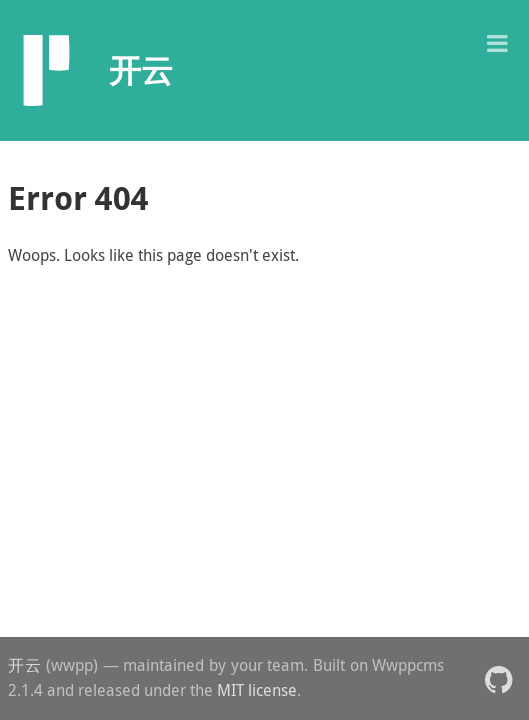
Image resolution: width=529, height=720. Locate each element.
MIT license (257, 690)
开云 (24, 665)
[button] (497, 41)
